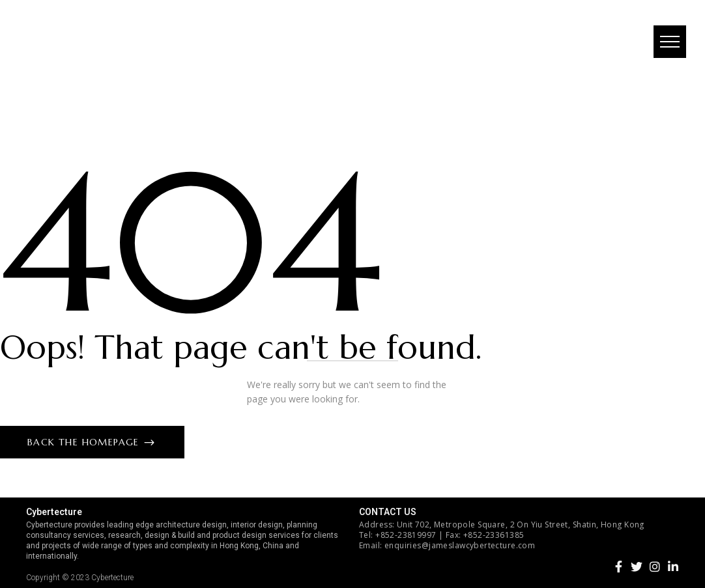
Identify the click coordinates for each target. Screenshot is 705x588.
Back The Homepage (85, 442)
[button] (669, 42)
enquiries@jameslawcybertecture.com (460, 545)
